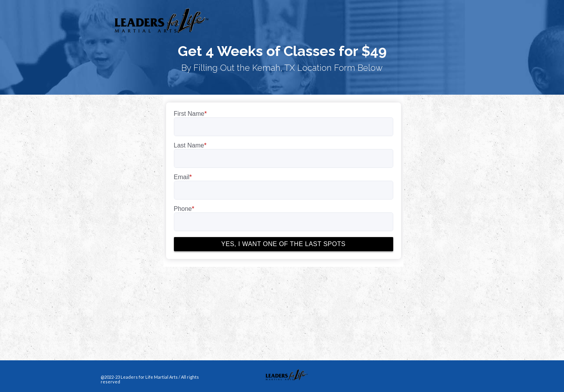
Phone (184, 209)
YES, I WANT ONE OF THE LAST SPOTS (283, 244)
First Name (190, 114)
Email (183, 177)
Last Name (190, 145)
